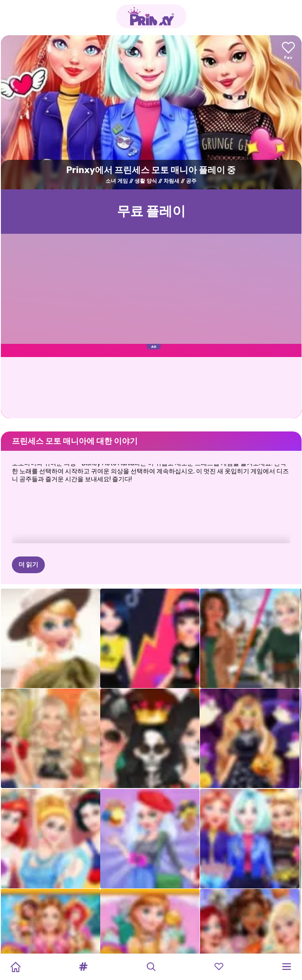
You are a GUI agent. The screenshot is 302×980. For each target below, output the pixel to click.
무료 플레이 (151, 211)
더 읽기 (28, 565)
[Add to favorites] (288, 51)
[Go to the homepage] (151, 16)
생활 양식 (146, 181)
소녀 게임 (117, 181)
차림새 (171, 181)
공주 (191, 181)
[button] (83, 967)
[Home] (15, 967)
